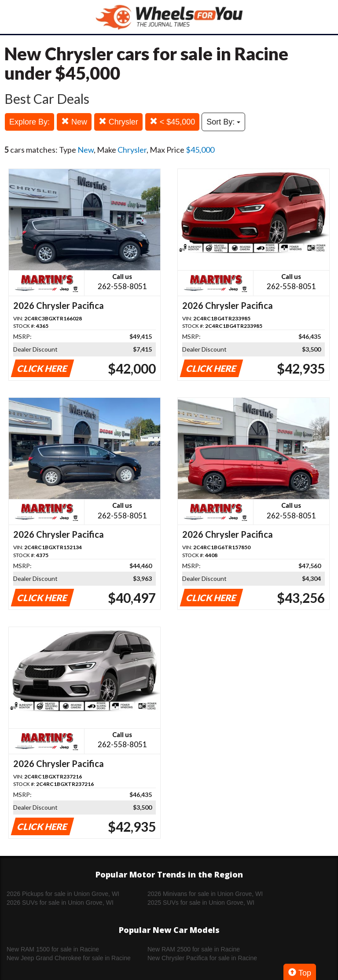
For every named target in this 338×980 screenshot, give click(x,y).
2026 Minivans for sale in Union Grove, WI (205, 894)
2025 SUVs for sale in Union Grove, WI (201, 903)
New (74, 122)
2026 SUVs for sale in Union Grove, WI (60, 903)
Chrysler (118, 122)
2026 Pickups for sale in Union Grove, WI (63, 894)
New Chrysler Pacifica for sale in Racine (202, 958)
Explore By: (29, 122)
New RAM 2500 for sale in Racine (194, 949)
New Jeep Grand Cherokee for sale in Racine (69, 958)
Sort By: (223, 122)
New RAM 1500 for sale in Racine (53, 949)
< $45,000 (173, 122)
